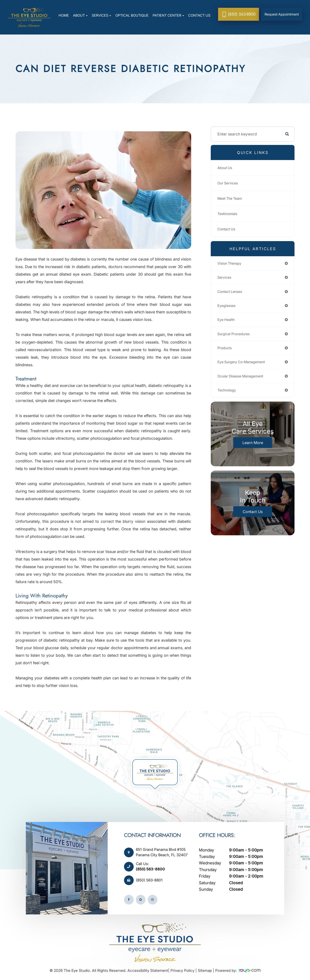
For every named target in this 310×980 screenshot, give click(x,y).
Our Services (229, 183)
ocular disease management (243, 381)
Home (64, 15)
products (226, 352)
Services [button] (101, 15)
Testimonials (228, 214)
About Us (226, 168)
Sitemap (205, 971)
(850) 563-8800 (150, 869)
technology (228, 396)
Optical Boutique (132, 15)
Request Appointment (282, 14)
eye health (227, 322)
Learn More (253, 448)
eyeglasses (227, 308)
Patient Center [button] (168, 15)
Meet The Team (231, 198)
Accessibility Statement (148, 971)
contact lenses (231, 293)
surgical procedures (236, 337)
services (225, 278)
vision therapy (231, 264)
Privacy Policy (182, 971)
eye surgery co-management (244, 366)
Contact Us (199, 15)
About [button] (80, 15)
